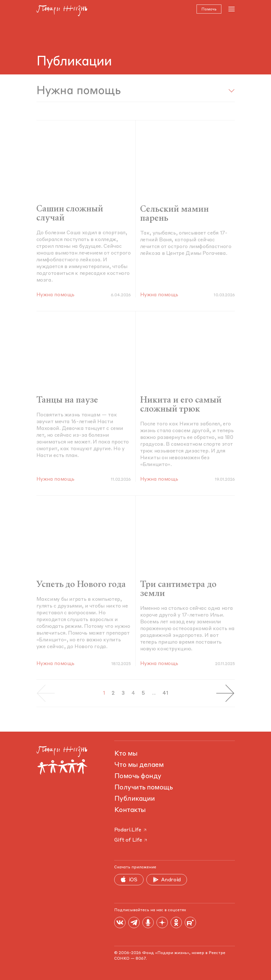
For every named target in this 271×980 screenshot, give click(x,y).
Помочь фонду (138, 776)
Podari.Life (131, 830)
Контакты (130, 810)
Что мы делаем (139, 765)
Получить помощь (144, 788)
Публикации (135, 799)
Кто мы (126, 754)
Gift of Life (131, 840)
